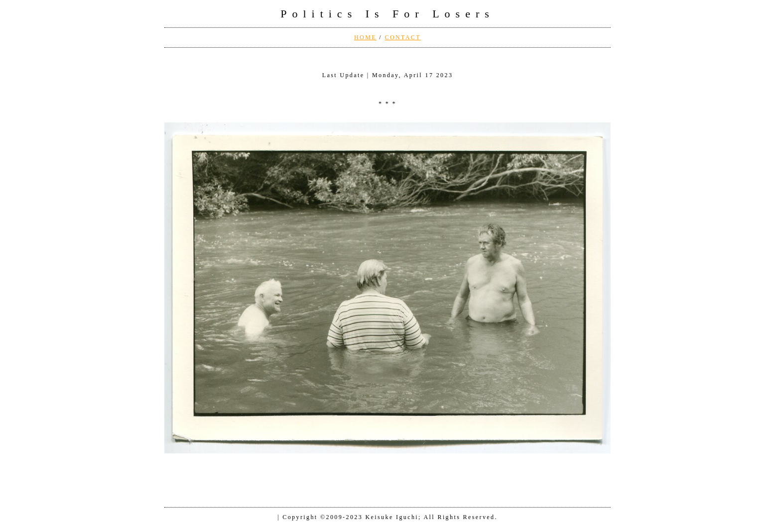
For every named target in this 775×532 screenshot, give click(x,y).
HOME (365, 37)
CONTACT (403, 37)
